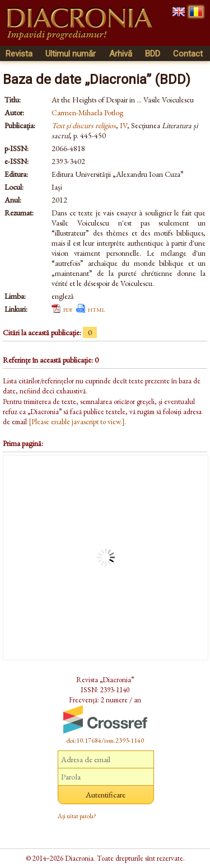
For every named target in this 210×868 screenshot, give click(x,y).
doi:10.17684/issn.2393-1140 (105, 740)
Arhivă (121, 54)
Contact (188, 54)
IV (123, 125)
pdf (68, 309)
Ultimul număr (71, 54)
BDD (153, 54)
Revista (19, 54)
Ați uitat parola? (77, 816)
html (97, 309)
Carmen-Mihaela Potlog (87, 112)
